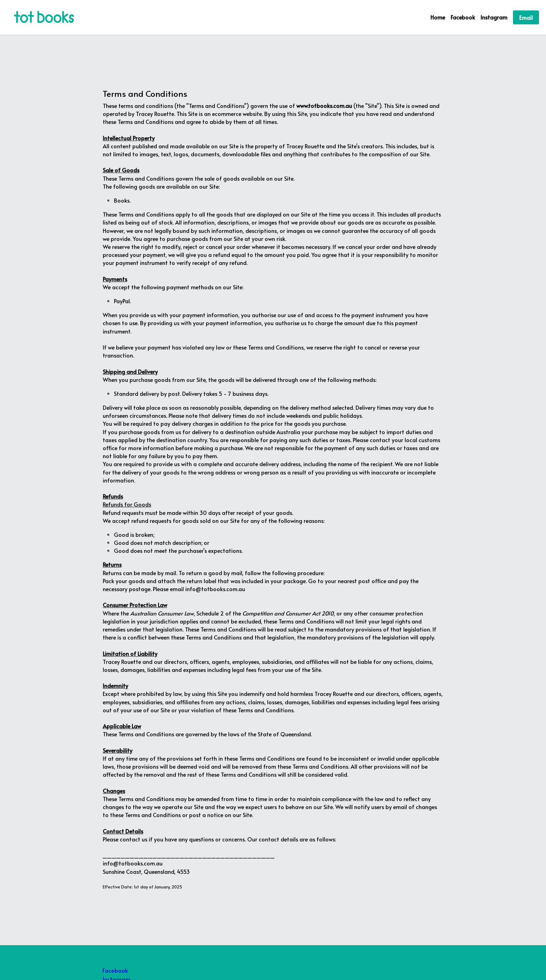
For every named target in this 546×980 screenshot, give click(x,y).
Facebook (115, 970)
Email (526, 17)
